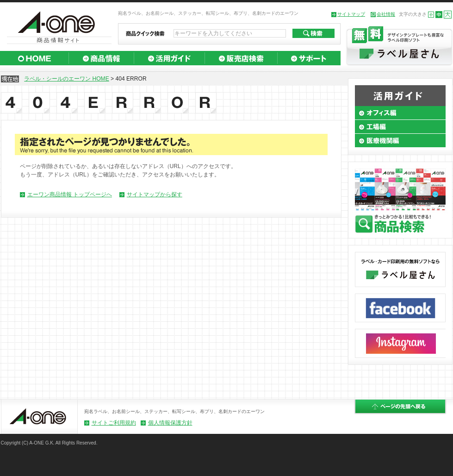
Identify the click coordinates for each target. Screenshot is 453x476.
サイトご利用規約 (114, 423)
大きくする (448, 15)
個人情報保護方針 (170, 423)
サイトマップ (351, 14)
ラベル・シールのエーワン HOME (67, 79)
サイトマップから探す (155, 194)
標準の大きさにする (439, 15)
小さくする (431, 15)
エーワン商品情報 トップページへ (70, 194)
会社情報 (386, 14)
